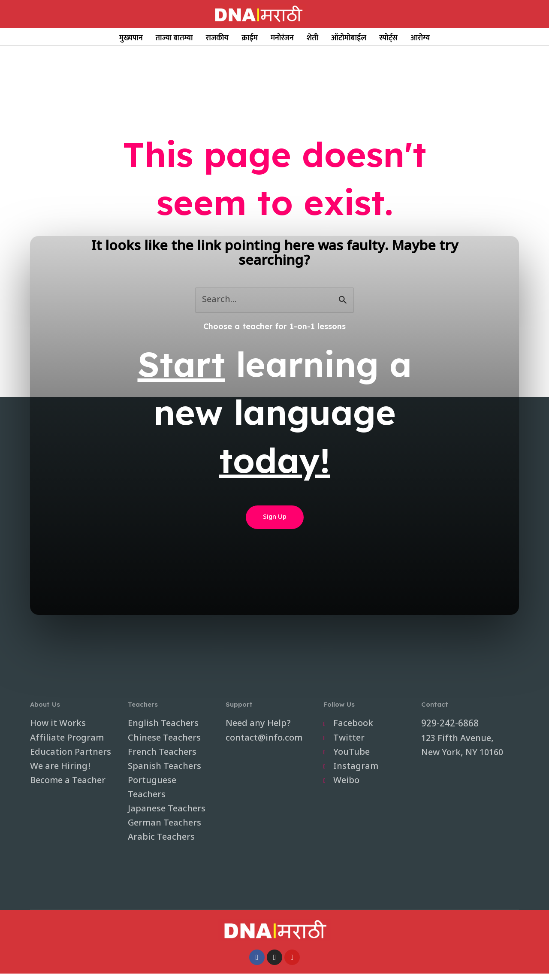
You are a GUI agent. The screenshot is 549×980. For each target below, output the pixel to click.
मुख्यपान (131, 38)
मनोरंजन (282, 38)
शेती (312, 38)
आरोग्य (420, 38)
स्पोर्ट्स (388, 38)
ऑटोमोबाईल (349, 38)
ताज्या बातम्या (174, 38)
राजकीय (217, 38)
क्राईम (250, 38)
